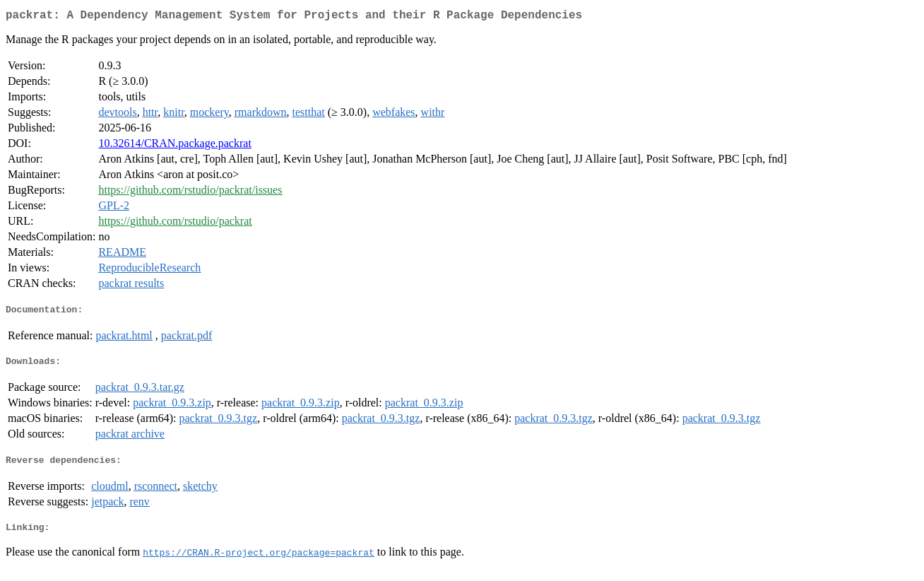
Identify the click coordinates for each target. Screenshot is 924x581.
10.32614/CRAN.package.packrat (174, 146)
